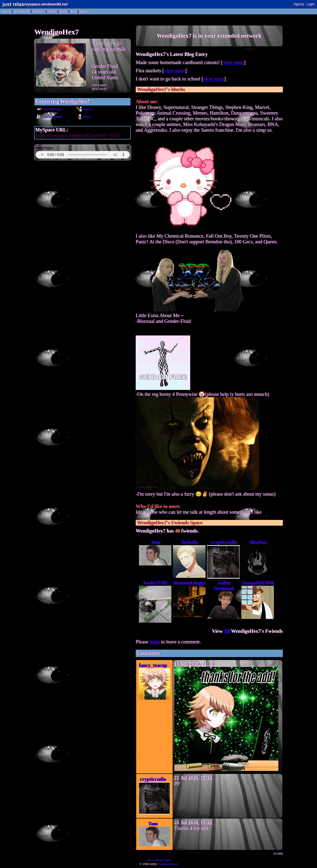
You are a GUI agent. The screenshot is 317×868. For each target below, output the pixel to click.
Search (85, 11)
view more (233, 62)
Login (311, 4)
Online (52, 11)
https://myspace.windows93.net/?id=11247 (78, 135)
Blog (74, 11)
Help (159, 860)
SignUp (299, 4)
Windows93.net (168, 864)
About (151, 860)
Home (7, 11)
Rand (39, 11)
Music (64, 11)
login (155, 642)
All (22, 11)
